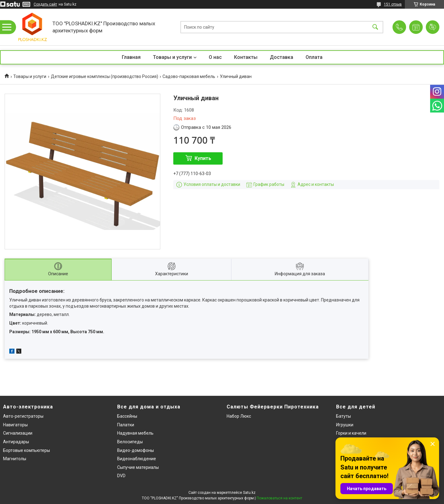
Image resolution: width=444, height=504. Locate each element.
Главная (131, 57)
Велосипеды (130, 442)
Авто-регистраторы (23, 416)
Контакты (246, 57)
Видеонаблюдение (137, 459)
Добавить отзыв (433, 27)
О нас (215, 57)
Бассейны (127, 416)
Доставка (282, 57)
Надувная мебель (135, 433)
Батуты (343, 416)
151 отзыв (393, 4)
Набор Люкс (239, 416)
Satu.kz (249, 493)
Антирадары (16, 442)
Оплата (314, 57)
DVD (121, 476)
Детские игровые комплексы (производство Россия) (105, 76)
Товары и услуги (172, 57)
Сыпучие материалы (138, 467)
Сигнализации (18, 433)
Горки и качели (351, 433)
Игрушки (345, 425)
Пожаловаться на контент (279, 498)
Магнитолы (15, 459)
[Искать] (375, 27)
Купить (203, 158)
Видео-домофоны (136, 450)
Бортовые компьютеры (27, 450)
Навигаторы (15, 425)
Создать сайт (45, 4)
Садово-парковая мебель (189, 76)
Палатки (126, 425)
